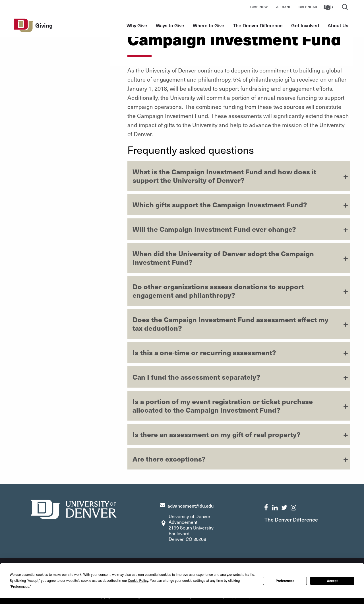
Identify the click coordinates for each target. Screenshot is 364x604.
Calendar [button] (308, 7)
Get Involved (305, 25)
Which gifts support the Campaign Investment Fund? (220, 204)
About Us (338, 25)
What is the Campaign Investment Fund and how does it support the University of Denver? (224, 176)
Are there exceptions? (169, 459)
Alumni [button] (283, 7)
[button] (329, 7)
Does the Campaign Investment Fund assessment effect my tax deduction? (230, 324)
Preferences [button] (20, 587)
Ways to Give (170, 25)
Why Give (137, 25)
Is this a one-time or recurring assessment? (204, 352)
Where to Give (209, 25)
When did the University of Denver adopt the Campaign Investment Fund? (223, 258)
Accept (332, 581)
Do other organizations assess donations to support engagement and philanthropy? (218, 291)
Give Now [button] (259, 7)
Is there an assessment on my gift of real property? (217, 434)
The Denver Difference (258, 25)
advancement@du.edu (191, 506)
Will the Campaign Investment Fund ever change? (214, 229)
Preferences (285, 581)
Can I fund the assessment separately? (196, 377)
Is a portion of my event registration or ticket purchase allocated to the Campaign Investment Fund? (223, 406)
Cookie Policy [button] (138, 581)
